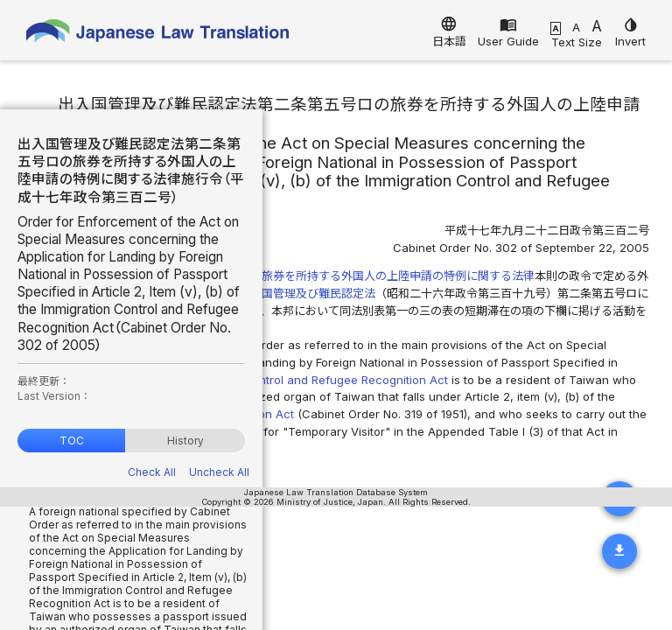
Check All (152, 472)
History (185, 441)
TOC (72, 441)
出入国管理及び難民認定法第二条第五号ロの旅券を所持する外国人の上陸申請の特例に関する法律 (284, 276)
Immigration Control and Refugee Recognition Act (312, 380)
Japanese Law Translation (157, 35)
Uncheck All (219, 472)
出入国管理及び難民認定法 (307, 293)
